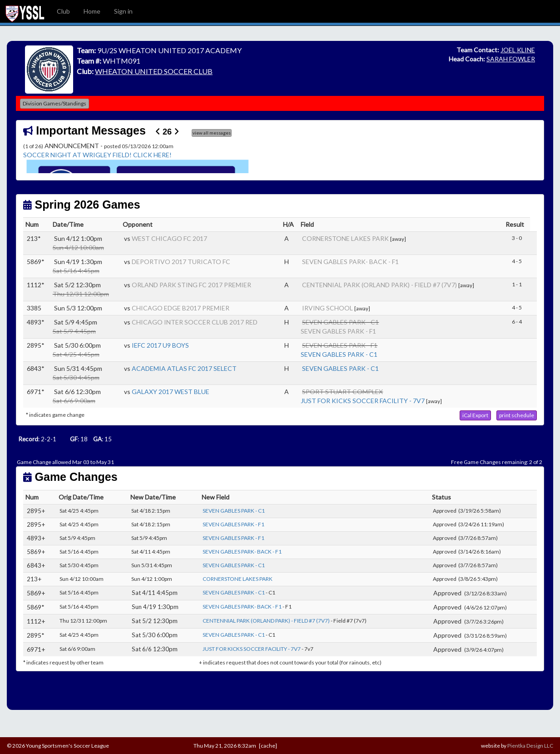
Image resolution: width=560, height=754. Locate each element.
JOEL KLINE (518, 50)
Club (63, 11)
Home (92, 11)
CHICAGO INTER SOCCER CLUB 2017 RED (195, 322)
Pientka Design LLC (530, 746)
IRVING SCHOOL (327, 308)
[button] (475, 415)
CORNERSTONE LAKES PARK (345, 238)
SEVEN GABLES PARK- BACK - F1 (350, 262)
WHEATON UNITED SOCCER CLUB (154, 71)
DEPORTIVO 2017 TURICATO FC (181, 262)
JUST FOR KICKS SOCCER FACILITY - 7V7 (363, 401)
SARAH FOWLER (511, 59)
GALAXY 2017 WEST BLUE (171, 392)
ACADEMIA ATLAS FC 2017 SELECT (184, 368)
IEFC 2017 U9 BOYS (160, 345)
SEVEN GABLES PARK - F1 (338, 331)
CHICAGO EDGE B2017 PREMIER (181, 308)
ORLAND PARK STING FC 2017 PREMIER (191, 285)
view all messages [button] (212, 133)
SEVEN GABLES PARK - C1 (339, 354)
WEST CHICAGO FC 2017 (169, 238)
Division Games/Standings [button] (55, 103)
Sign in (123, 11)
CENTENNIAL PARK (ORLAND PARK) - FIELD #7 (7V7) (379, 285)
